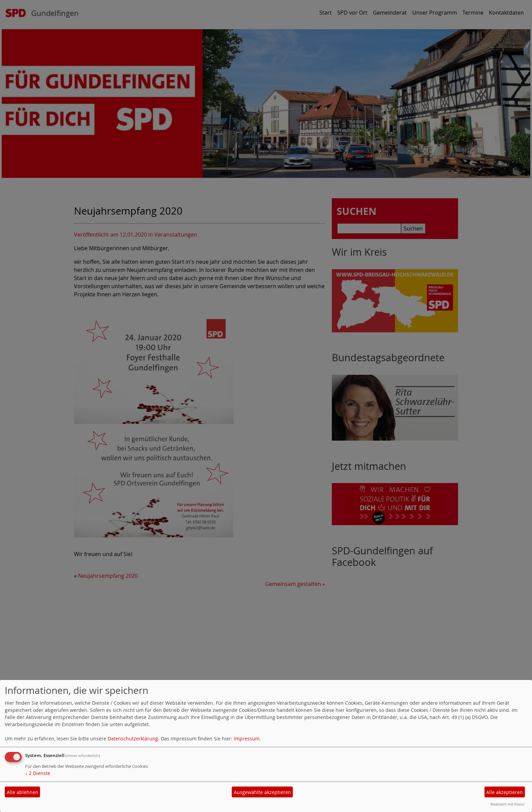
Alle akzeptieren (505, 792)
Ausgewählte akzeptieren (262, 792)
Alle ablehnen (23, 792)
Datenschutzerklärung (133, 739)
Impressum (247, 739)
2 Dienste (38, 773)
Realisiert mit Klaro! (508, 804)
